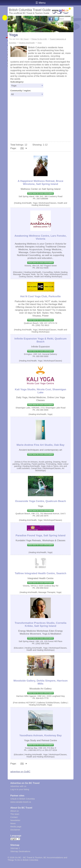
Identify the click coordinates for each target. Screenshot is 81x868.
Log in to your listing (20, 789)
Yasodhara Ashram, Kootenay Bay (40, 735)
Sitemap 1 (15, 848)
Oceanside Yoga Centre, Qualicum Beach (40, 501)
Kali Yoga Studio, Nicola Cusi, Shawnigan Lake (40, 391)
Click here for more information (40, 193)
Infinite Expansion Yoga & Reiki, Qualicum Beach (40, 340)
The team (15, 814)
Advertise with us (18, 786)
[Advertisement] (41, 121)
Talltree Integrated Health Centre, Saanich (41, 573)
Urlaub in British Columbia (23, 799)
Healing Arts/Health (27, 43)
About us (15, 811)
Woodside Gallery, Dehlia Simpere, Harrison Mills (40, 682)
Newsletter (15, 820)
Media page (16, 827)
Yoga (13, 35)
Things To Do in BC (39, 39)
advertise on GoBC (20, 772)
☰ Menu (41, 3)
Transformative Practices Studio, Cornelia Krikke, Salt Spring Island (40, 624)
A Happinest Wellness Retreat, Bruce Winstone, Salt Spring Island (40, 182)
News (13, 823)
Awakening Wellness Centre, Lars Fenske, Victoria (40, 237)
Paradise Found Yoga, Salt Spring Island (41, 535)
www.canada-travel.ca (21, 802)
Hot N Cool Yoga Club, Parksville (40, 296)
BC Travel (24, 39)
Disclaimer (15, 830)
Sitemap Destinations (20, 851)
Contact (14, 817)
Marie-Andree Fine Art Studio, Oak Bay (40, 445)
